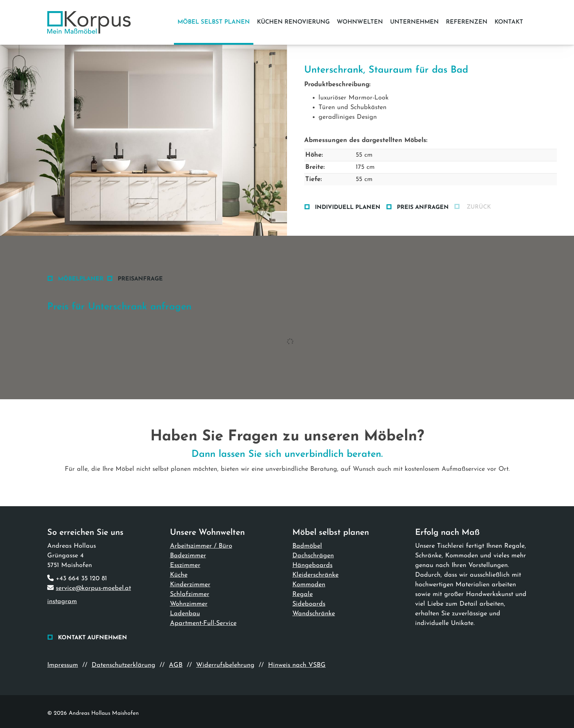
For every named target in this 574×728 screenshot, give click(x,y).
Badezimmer (188, 556)
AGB (176, 665)
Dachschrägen (313, 556)
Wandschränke (314, 614)
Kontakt (509, 22)
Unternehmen (414, 22)
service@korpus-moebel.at (93, 588)
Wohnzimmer (189, 604)
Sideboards (309, 604)
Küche (179, 575)
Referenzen (467, 22)
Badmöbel (307, 546)
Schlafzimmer (190, 594)
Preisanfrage (140, 279)
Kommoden (309, 585)
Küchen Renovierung (293, 22)
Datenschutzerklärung (123, 665)
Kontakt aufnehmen (93, 638)
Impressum (63, 665)
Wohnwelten (360, 22)
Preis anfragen (423, 207)
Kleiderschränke (315, 575)
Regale (303, 594)
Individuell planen (348, 207)
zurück (478, 207)
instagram (62, 602)
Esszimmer (185, 565)
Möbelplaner (81, 279)
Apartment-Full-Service (203, 623)
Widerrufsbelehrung (225, 665)
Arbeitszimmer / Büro (201, 546)
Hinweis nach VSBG (297, 665)
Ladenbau (185, 614)
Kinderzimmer (190, 585)
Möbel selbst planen (214, 22)
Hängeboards (312, 565)
